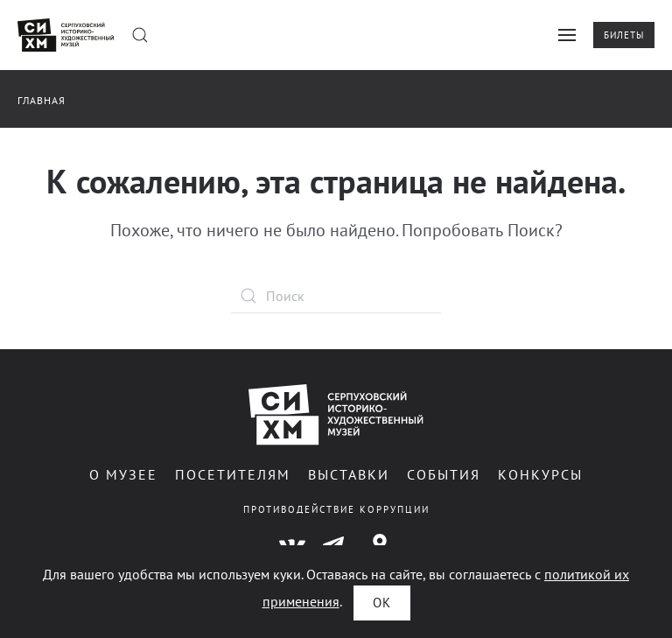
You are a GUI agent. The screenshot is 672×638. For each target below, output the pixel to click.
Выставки (349, 474)
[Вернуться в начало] (66, 35)
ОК (382, 603)
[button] (140, 35)
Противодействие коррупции (336, 509)
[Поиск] (336, 296)
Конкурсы (540, 474)
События (444, 474)
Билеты (624, 35)
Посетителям (233, 474)
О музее (123, 474)
